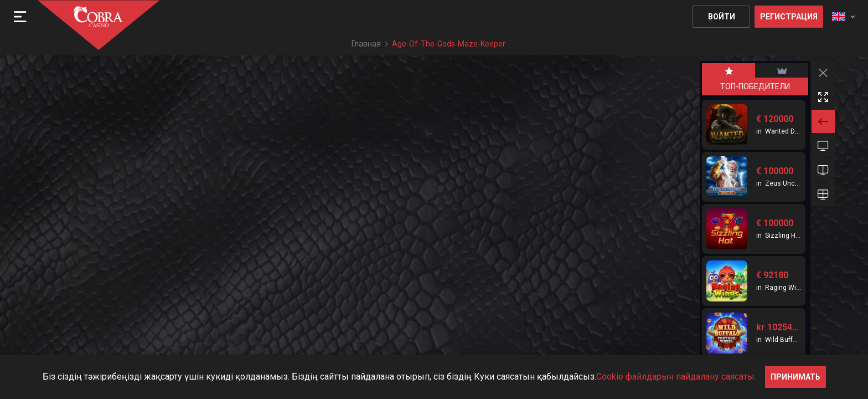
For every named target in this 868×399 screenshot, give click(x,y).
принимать (795, 377)
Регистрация (789, 17)
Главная (366, 44)
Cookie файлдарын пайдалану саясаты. (676, 377)
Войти (722, 17)
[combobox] (843, 17)
